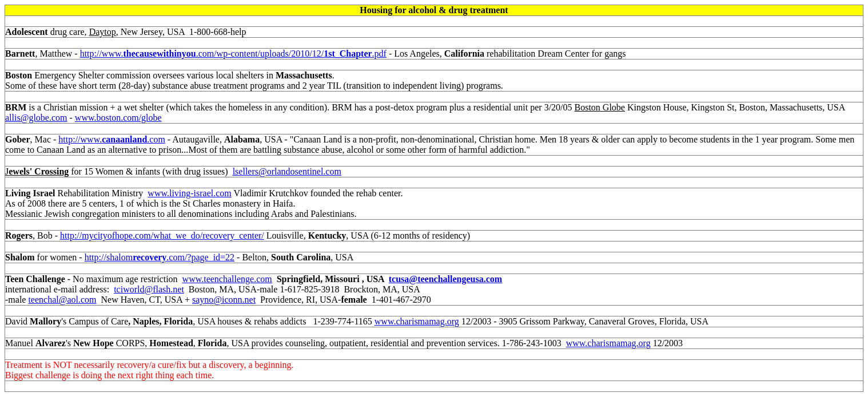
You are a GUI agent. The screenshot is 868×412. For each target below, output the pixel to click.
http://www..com (112, 139)
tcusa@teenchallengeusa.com (445, 279)
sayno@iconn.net (224, 300)
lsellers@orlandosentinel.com (287, 171)
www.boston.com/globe (118, 118)
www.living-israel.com (189, 193)
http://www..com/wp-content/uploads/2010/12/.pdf (233, 54)
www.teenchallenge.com (227, 279)
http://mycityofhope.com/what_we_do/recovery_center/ (162, 235)
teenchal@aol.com (62, 300)
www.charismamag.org (417, 321)
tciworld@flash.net (149, 289)
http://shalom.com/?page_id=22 (160, 257)
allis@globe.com (36, 118)
